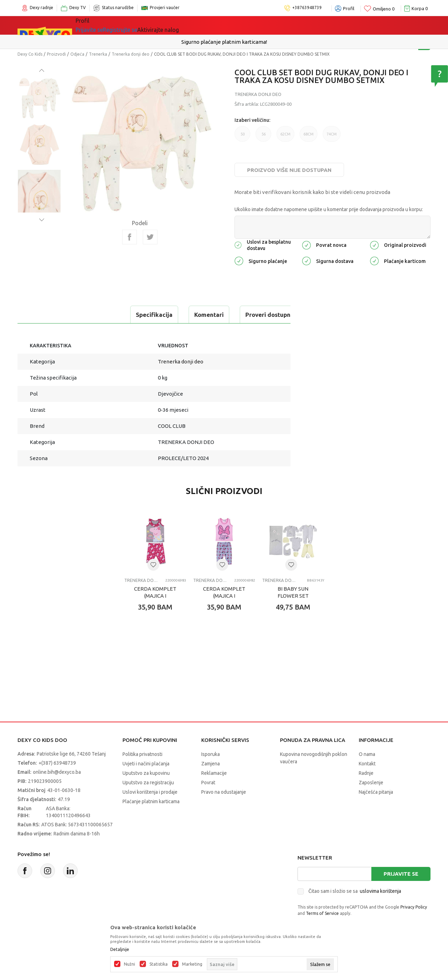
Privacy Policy (414, 907)
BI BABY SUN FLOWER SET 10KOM (293, 596)
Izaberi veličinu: (252, 120)
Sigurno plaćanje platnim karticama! (224, 42)
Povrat (208, 783)
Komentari (101, 315)
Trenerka (98, 54)
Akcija (208, 25)
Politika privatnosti (142, 754)
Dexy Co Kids (30, 54)
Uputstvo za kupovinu (146, 773)
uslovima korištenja (380, 891)
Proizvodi (56, 54)
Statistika (159, 964)
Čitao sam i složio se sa (355, 891)
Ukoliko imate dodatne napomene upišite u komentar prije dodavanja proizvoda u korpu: (329, 209)
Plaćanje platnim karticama (151, 801)
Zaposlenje (371, 783)
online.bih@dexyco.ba (57, 772)
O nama (367, 754)
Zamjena (211, 764)
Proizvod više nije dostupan (289, 170)
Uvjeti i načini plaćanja (146, 764)
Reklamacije (214, 773)
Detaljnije (120, 950)
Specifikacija (47, 315)
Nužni (129, 964)
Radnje (366, 773)
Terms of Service (322, 913)
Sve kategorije (100, 25)
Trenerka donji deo (131, 54)
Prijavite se (401, 874)
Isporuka (211, 754)
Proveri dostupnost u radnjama (182, 315)
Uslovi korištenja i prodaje (150, 792)
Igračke (138, 25)
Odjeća (77, 54)
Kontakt (367, 764)
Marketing (192, 964)
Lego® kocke (174, 25)
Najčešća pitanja (376, 792)
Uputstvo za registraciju (148, 783)
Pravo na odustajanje (224, 792)
